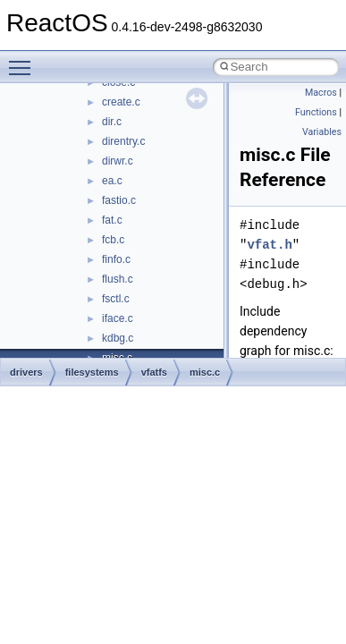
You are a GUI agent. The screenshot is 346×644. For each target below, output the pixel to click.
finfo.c (116, 259)
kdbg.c (118, 338)
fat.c (112, 220)
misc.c (205, 372)
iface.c (118, 318)
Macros (321, 93)
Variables (322, 132)
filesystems (92, 372)
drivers (26, 372)
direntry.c (123, 141)
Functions (316, 112)
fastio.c (119, 200)
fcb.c (113, 240)
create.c (121, 102)
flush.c (118, 279)
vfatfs (154, 372)
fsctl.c (116, 299)
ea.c (112, 181)
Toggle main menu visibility (24, 60)
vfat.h (269, 245)
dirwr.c (118, 161)
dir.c (112, 122)
